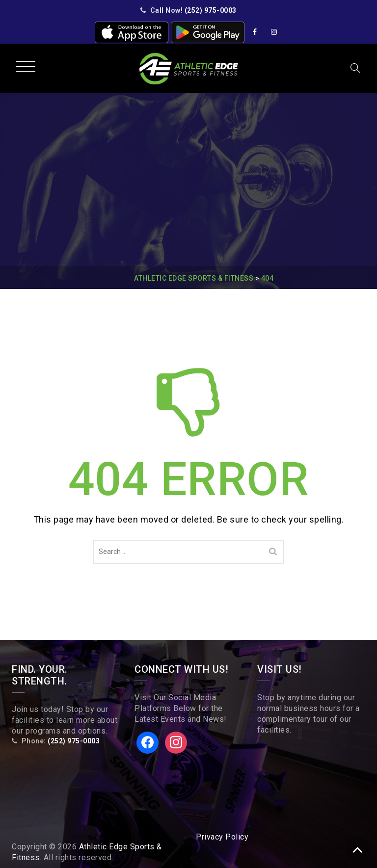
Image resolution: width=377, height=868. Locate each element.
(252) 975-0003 (211, 10)
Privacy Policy (222, 837)
